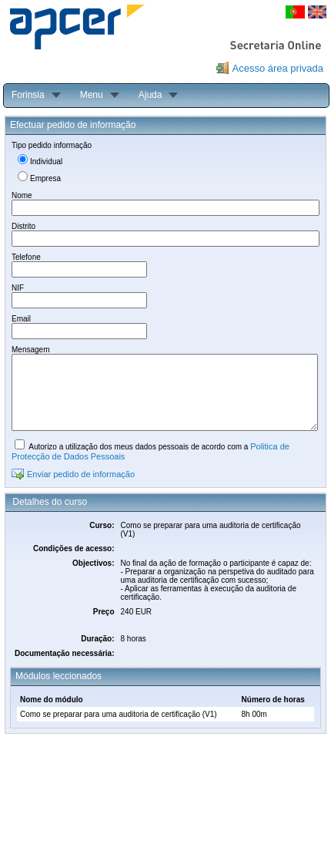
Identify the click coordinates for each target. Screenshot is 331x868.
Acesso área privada (278, 68)
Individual (46, 161)
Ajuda (150, 95)
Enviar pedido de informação (81, 474)
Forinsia (28, 95)
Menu (92, 95)
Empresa (45, 178)
